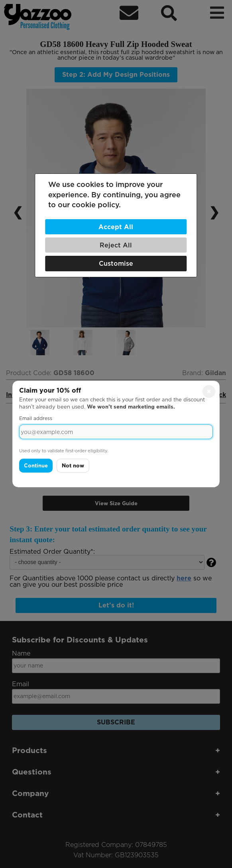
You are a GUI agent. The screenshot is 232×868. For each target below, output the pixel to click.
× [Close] (209, 391)
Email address (36, 418)
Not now (73, 466)
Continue (36, 466)
